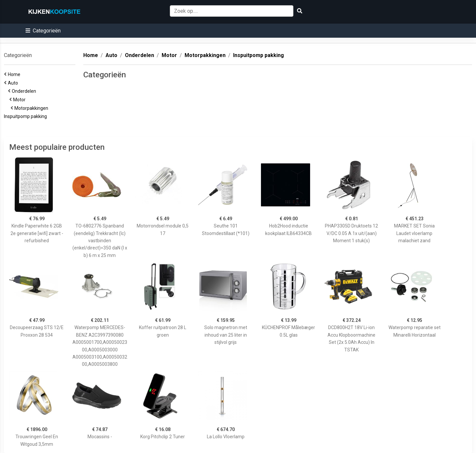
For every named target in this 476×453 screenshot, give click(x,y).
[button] (43, 31)
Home (15, 74)
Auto (14, 83)
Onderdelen (25, 91)
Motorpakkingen (32, 108)
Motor (20, 100)
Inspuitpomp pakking (26, 116)
